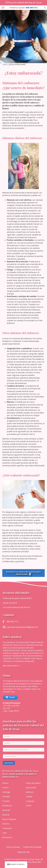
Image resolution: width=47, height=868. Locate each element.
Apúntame (9, 763)
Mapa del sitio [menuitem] (24, 852)
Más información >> (11, 666)
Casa (4, 64)
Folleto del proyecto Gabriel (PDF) (17, 598)
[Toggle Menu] (3, 8)
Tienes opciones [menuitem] (13, 847)
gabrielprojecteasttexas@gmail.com (23, 627)
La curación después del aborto (16, 607)
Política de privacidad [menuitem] (32, 847)
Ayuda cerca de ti (10, 603)
